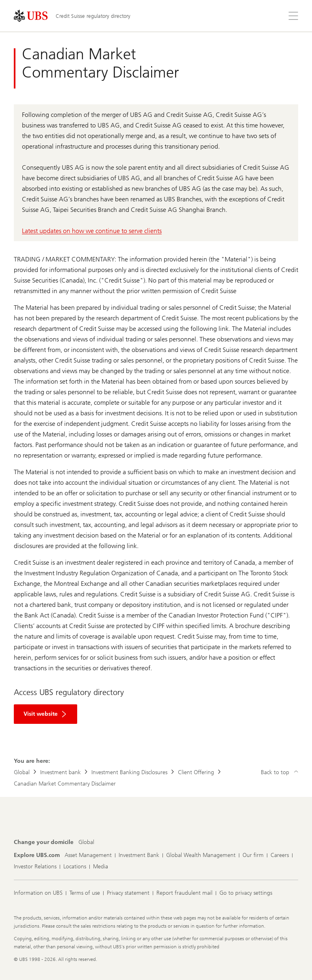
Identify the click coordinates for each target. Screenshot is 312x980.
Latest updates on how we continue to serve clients (92, 231)
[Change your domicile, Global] (86, 842)
